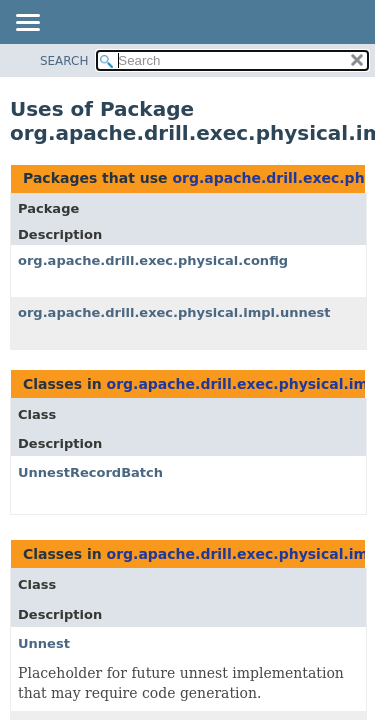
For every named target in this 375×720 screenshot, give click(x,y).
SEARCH (64, 61)
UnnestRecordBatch (90, 472)
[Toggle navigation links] (27, 24)
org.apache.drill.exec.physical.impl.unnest (174, 312)
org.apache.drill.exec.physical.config (153, 260)
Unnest (44, 643)
